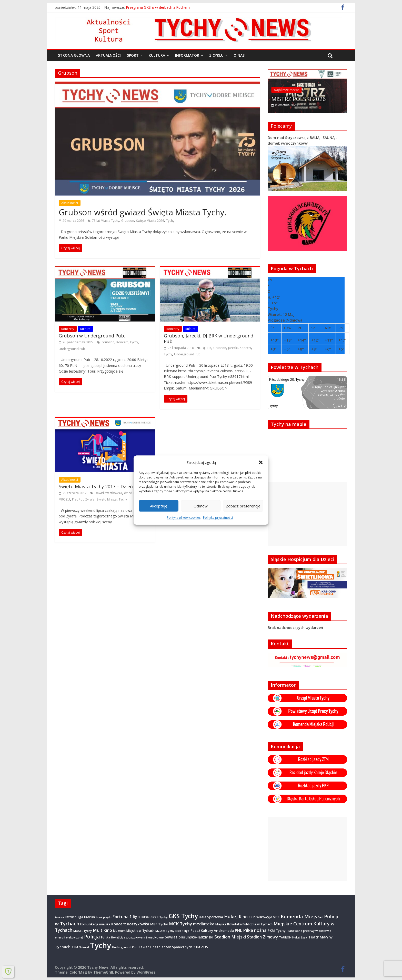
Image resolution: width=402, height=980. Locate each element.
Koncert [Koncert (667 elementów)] (119, 924)
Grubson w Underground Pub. (92, 336)
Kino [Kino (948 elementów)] (243, 917)
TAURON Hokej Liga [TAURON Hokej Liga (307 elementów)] (293, 937)
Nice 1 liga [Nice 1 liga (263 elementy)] (182, 931)
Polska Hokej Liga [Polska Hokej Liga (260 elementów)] (113, 937)
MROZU (64, 499)
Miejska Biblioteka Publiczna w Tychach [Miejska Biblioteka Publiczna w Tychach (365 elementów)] (244, 924)
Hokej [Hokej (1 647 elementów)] (231, 916)
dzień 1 (129, 493)
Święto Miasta (107, 499)
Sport (133, 55)
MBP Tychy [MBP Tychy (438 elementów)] (159, 924)
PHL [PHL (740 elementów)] (238, 930)
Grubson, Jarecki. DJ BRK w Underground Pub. (209, 338)
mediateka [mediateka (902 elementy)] (204, 924)
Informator (187, 55)
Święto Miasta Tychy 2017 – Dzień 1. (98, 486)
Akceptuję (159, 506)
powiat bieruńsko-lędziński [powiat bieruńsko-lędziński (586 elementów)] (189, 937)
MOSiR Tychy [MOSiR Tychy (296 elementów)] (83, 931)
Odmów (201, 506)
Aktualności (108, 55)
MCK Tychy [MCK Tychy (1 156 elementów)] (180, 924)
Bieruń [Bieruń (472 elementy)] (89, 917)
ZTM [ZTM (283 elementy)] (197, 947)
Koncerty (68, 329)
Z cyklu (216, 55)
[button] (261, 462)
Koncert (122, 342)
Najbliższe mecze (287, 90)
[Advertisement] (307, 514)
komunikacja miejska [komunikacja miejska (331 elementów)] (95, 924)
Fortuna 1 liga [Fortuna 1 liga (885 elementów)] (126, 917)
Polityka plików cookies (184, 518)
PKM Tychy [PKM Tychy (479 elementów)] (277, 931)
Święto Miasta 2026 (150, 221)
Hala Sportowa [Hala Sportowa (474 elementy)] (211, 917)
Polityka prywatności (218, 518)
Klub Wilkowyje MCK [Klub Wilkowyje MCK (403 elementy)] (264, 917)
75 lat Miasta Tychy (106, 221)
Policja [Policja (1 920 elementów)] (92, 937)
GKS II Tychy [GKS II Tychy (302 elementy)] (159, 917)
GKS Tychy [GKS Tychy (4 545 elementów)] (183, 916)
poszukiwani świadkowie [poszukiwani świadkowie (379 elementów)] (145, 937)
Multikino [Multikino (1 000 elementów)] (102, 930)
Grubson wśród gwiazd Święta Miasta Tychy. (143, 212)
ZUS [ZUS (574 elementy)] (204, 947)
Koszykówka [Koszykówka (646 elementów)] (138, 924)
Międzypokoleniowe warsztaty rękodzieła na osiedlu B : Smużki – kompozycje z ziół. (196, 9)
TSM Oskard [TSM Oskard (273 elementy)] (80, 947)
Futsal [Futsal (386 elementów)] (145, 917)
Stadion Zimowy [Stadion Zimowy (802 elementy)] (262, 937)
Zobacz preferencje (243, 506)
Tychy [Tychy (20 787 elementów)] (100, 945)
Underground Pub (72, 349)
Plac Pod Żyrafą (83, 499)
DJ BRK (207, 348)
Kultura (157, 55)
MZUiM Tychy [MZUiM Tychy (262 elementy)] (165, 931)
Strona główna (74, 55)
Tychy (170, 221)
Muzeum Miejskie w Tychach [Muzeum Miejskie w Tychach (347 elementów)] (134, 931)
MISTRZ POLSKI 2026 (299, 99)
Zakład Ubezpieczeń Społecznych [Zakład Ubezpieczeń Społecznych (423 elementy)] (165, 947)
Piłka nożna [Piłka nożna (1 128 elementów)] (255, 930)
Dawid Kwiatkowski (108, 493)
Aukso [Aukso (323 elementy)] (59, 917)
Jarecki (233, 348)
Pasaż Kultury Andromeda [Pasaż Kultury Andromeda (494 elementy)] (212, 931)
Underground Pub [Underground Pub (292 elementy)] (125, 947)
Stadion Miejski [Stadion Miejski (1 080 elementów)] (230, 937)
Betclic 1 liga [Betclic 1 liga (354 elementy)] (74, 917)
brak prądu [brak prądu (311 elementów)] (104, 917)
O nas (239, 55)
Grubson (128, 221)
